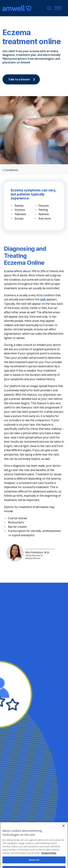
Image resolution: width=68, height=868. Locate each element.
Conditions (10, 170)
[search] (49, 8)
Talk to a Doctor (23, 79)
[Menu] (57, 8)
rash (43, 299)
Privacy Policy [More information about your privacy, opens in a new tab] (49, 858)
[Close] (63, 831)
